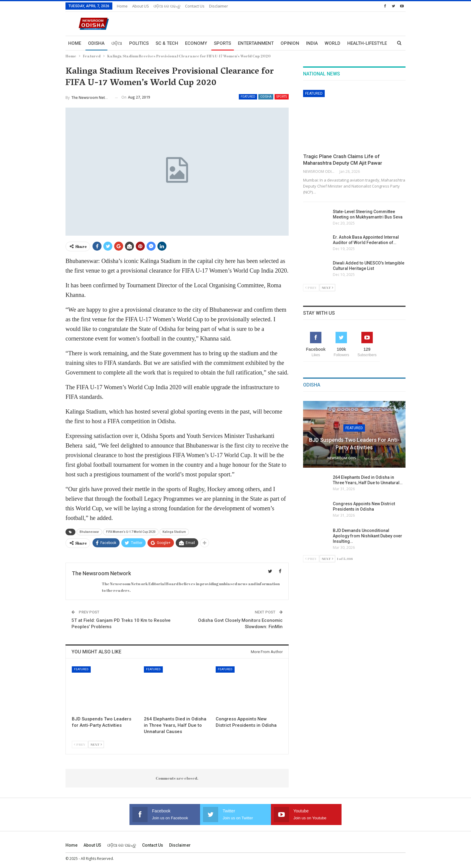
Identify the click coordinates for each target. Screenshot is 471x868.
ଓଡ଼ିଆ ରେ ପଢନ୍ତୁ (167, 6)
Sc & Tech (167, 43)
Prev (80, 744)
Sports (222, 43)
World (333, 43)
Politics (139, 43)
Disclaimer (219, 6)
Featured (248, 97)
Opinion (290, 43)
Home (122, 6)
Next (96, 744)
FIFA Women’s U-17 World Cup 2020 (131, 532)
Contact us (195, 6)
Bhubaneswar (89, 532)
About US (141, 6)
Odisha (96, 43)
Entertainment (256, 43)
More (354, 43)
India (312, 43)
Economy (196, 43)
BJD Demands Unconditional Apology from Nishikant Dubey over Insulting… (368, 536)
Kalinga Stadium (174, 532)
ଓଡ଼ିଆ (117, 43)
